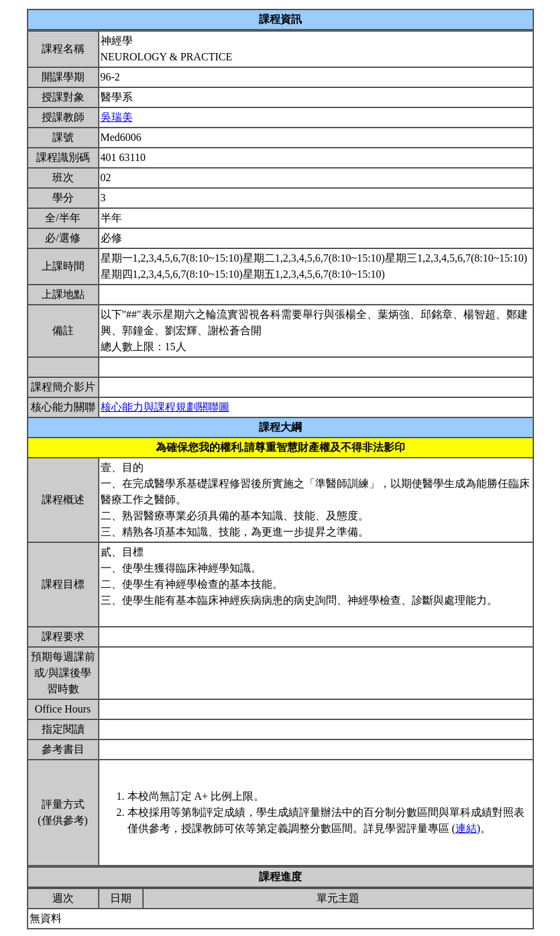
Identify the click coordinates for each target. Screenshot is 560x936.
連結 (466, 828)
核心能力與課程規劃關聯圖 (165, 407)
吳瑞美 (117, 117)
